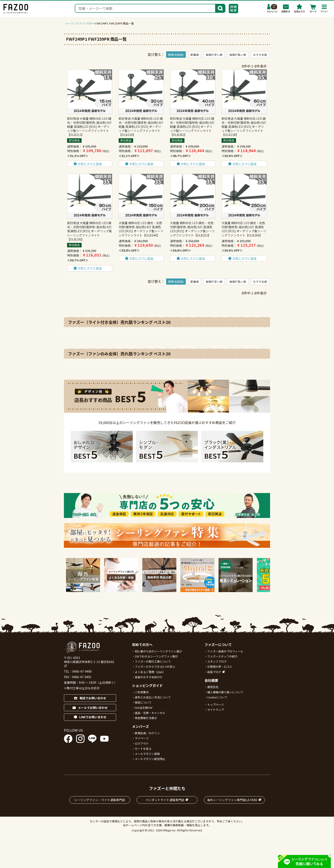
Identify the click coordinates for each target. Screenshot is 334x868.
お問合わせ (286, 8)
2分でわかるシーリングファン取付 (156, 656)
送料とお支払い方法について (153, 697)
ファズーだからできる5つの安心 (155, 667)
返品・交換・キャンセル (150, 713)
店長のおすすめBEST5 (148, 677)
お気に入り (299, 8)
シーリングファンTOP (79, 23)
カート (313, 8)
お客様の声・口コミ (220, 667)
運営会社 (213, 687)
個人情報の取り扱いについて (225, 692)
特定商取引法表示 (146, 718)
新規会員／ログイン (147, 733)
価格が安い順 (214, 55)
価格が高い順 (238, 55)
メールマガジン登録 (147, 754)
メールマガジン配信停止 (150, 759)
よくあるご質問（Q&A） (150, 672)
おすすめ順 (260, 55)
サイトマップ (216, 710)
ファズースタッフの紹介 (222, 656)
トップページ (216, 704)
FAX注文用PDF (144, 708)
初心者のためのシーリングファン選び (158, 651)
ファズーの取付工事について (153, 661)
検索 (220, 8)
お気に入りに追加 (90, 164)
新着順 (195, 55)
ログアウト (142, 743)
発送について (143, 702)
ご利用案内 (142, 692)
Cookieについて (217, 697)
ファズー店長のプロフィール (225, 651)
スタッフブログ (217, 661)
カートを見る (143, 749)
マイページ (272, 8)
